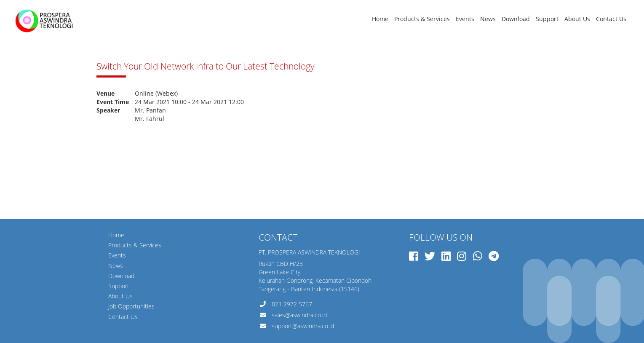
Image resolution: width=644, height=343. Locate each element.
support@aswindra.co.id (303, 326)
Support (547, 19)
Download (516, 19)
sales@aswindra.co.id (299, 315)
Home (380, 19)
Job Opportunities (131, 306)
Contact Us (611, 19)
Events (465, 19)
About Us (577, 19)
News (488, 19)
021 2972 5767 (292, 304)
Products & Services (422, 19)
